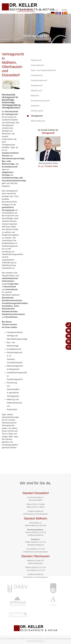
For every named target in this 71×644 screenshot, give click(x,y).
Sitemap (58, 639)
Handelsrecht (37, 86)
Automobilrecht (37, 65)
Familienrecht (37, 75)
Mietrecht (35, 96)
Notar (64, 10)
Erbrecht (41, 10)
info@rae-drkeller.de (35, 511)
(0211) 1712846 (39, 504)
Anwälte (54, 10)
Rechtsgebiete (26, 10)
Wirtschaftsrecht (38, 121)
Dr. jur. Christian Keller (48, 166)
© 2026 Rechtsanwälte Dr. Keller (13, 639)
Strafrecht (35, 106)
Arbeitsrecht (36, 60)
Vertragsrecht (46, 39)
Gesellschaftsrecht (39, 80)
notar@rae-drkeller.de (35, 545)
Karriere (51, 14)
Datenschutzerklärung (36, 641)
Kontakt (63, 14)
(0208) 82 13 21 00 (38, 532)
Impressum (66, 639)
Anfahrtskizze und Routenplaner (35, 514)
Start (13, 10)
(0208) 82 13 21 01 (38, 542)
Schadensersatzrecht (40, 101)
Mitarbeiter (38, 14)
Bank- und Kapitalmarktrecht (43, 70)
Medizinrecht (36, 91)
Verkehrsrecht (37, 111)
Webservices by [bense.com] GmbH (40, 639)
